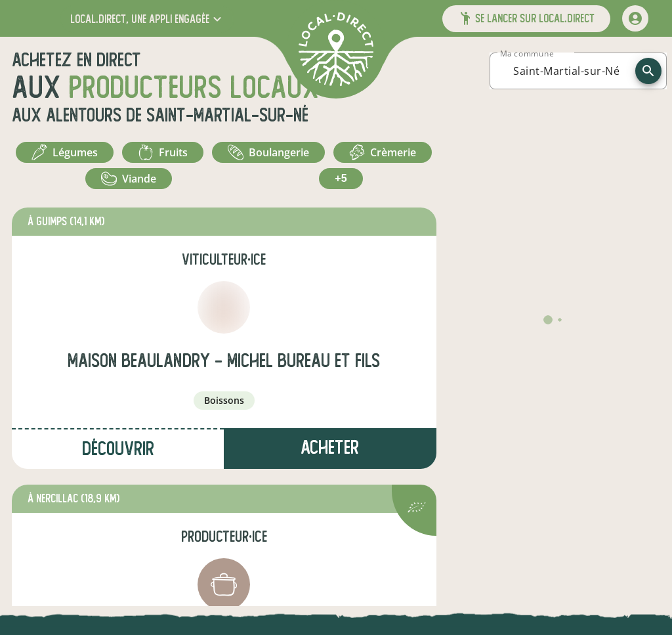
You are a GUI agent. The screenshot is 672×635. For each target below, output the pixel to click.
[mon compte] (635, 18)
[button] (147, 19)
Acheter (330, 448)
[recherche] (648, 71)
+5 (341, 178)
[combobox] (566, 71)
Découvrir (118, 449)
